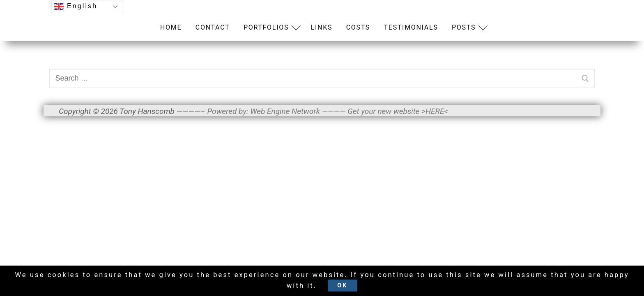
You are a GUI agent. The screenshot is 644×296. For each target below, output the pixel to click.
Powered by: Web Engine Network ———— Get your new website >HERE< (327, 111)
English (76, 7)
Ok (367, 284)
